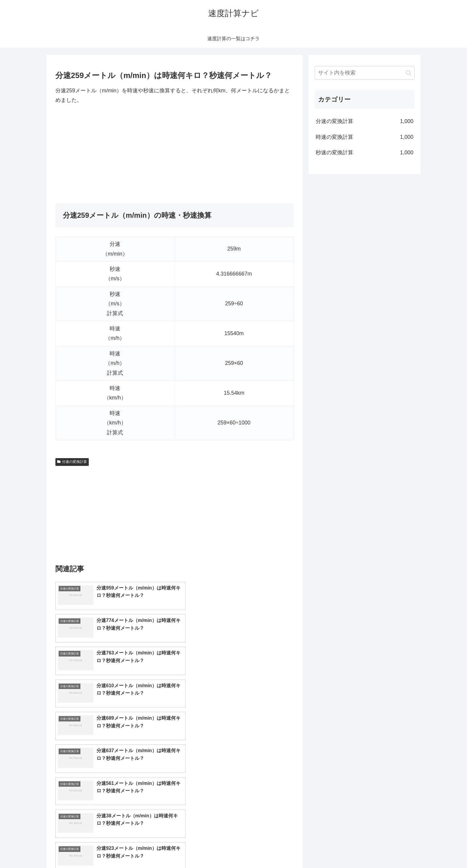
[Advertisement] (175, 154)
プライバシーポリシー (394, 849)
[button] (408, 73)
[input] (365, 73)
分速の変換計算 (72, 462)
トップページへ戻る (348, 849)
